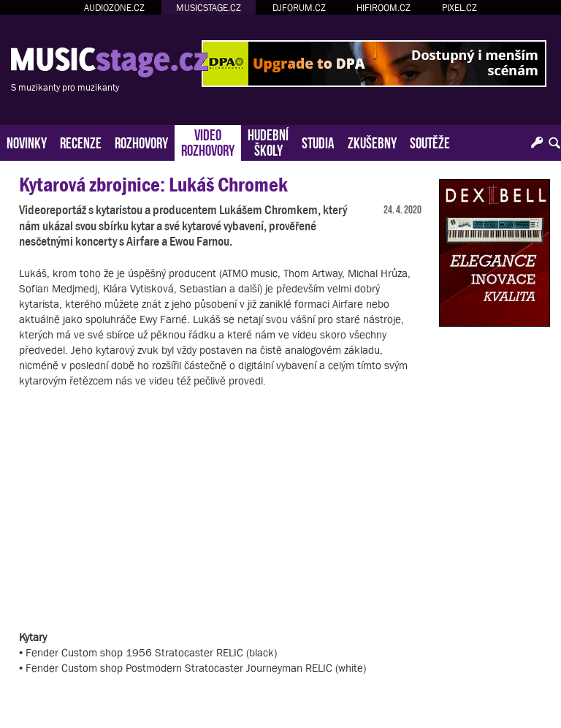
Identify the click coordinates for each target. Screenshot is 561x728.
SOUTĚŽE (430, 141)
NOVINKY (27, 141)
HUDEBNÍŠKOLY (268, 141)
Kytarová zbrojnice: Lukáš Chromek (153, 185)
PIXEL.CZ (459, 8)
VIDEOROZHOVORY (208, 141)
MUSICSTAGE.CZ (209, 8)
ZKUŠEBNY (372, 141)
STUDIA (318, 141)
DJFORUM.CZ (299, 8)
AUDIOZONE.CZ (114, 8)
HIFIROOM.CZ (383, 8)
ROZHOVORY (141, 141)
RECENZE (81, 141)
